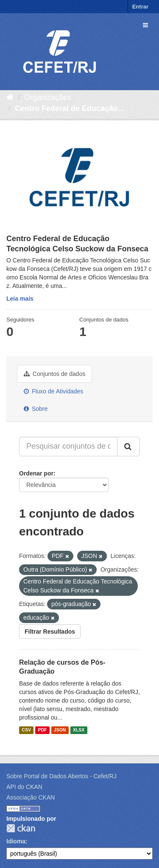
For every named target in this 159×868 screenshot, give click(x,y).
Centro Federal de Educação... (70, 108)
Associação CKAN (31, 797)
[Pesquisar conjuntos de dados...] (68, 447)
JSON (60, 730)
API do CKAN (24, 787)
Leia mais (20, 299)
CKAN (21, 828)
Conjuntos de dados (54, 374)
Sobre (36, 409)
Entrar (140, 7)
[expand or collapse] (145, 25)
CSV (26, 730)
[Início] (10, 97)
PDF (42, 730)
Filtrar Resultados (50, 632)
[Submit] (128, 447)
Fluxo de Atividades (53, 391)
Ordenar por (36, 473)
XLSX (79, 730)
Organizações (48, 97)
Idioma (16, 841)
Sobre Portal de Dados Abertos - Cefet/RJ (61, 776)
